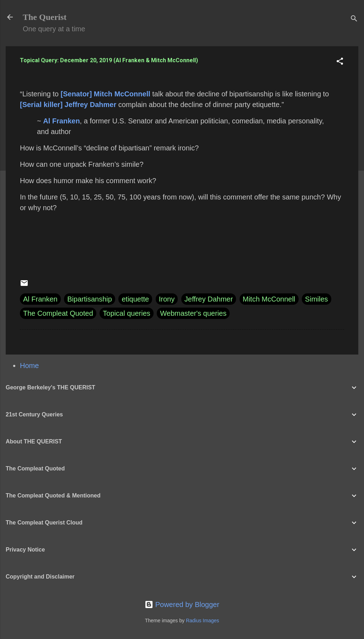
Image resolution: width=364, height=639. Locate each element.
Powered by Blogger (182, 605)
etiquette (135, 299)
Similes (316, 299)
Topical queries (126, 313)
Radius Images (202, 621)
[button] (340, 62)
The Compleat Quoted (58, 313)
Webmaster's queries (193, 313)
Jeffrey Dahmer (209, 299)
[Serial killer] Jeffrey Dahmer (68, 105)
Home (29, 366)
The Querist (45, 17)
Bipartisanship (90, 299)
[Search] (354, 19)
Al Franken (61, 121)
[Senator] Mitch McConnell (106, 94)
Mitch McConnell (269, 299)
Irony (167, 299)
